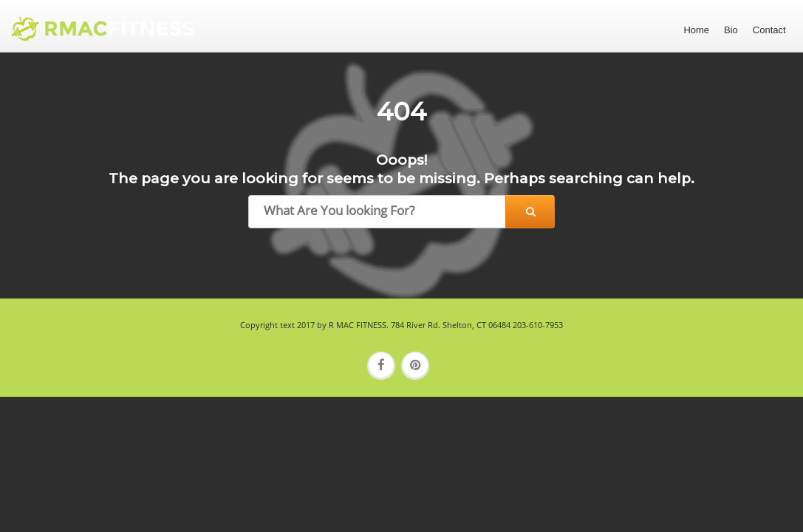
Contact (769, 30)
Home (696, 30)
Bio (731, 30)
